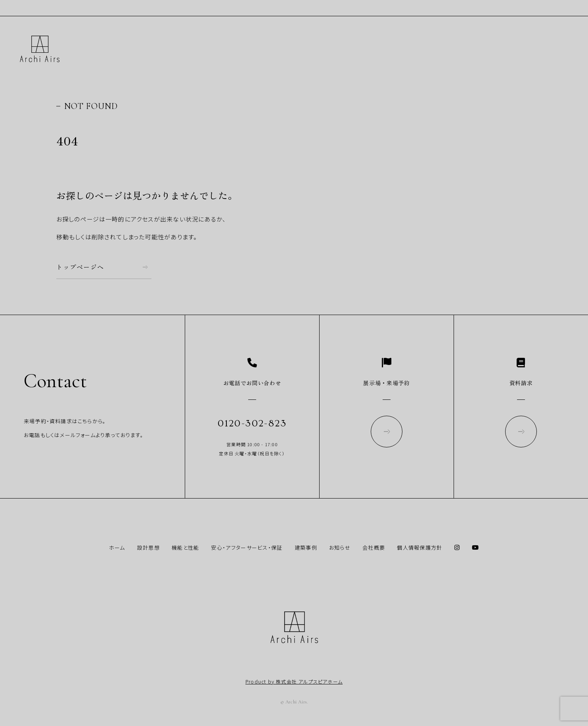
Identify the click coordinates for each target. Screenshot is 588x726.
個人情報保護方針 (419, 547)
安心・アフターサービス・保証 (247, 547)
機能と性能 (186, 547)
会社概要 (374, 547)
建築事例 (306, 547)
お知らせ (340, 547)
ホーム (117, 547)
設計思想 (148, 547)
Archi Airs (40, 49)
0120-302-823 (252, 423)
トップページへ (80, 267)
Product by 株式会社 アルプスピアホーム (294, 681)
